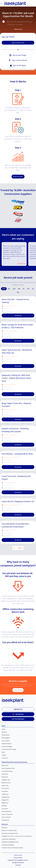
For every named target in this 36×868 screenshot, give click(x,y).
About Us (4, 730)
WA (19, 287)
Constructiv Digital (7, 744)
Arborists (4, 804)
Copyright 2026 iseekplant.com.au (18, 858)
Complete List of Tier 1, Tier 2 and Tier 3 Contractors (17, 834)
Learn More (18, 688)
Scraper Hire (5, 798)
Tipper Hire (5, 801)
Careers (4, 753)
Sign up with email (18, 43)
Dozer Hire (5, 775)
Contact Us (5, 756)
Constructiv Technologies (9, 747)
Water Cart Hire (6, 781)
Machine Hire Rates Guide (9, 828)
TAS (18, 290)
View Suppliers (6, 736)
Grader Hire (5, 784)
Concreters (5, 807)
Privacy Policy (18, 856)
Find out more (18, 177)
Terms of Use (18, 853)
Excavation (5, 789)
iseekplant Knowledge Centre (10, 840)
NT (24, 287)
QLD (14, 287)
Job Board (4, 826)
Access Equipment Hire (8, 766)
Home (3, 727)
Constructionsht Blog (8, 843)
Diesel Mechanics (7, 809)
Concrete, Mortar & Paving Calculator (12, 846)
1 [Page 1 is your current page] (15, 546)
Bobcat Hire (5, 763)
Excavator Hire (6, 778)
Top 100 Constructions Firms (10, 831)
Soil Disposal (5, 818)
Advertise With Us (7, 742)
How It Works (6, 733)
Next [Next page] (20, 546)
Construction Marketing (8, 837)
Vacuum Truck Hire (7, 812)
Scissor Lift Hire (6, 815)
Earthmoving (5, 795)
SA (33, 287)
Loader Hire (5, 792)
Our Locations (6, 739)
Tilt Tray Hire (5, 786)
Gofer (3, 750)
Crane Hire (5, 772)
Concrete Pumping (7, 769)
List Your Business (18, 717)
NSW (4, 287)
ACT (28, 287)
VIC (9, 287)
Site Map (18, 863)
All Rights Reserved (18, 861)
